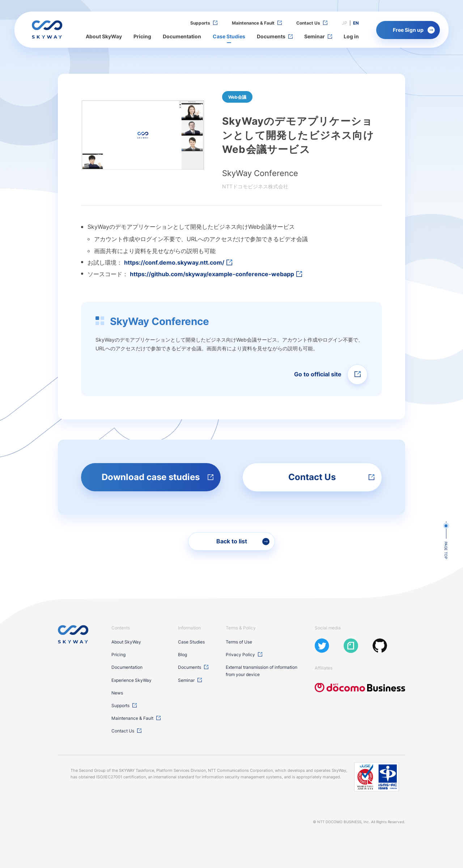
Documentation (182, 36)
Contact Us (308, 23)
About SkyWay (104, 36)
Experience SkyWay (131, 680)
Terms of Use (239, 642)
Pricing (142, 36)
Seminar (315, 36)
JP (345, 23)
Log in (351, 36)
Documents (271, 36)
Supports (200, 23)
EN (356, 23)
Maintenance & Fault (253, 23)
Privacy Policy (240, 655)
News (117, 693)
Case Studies (229, 36)
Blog (182, 655)
